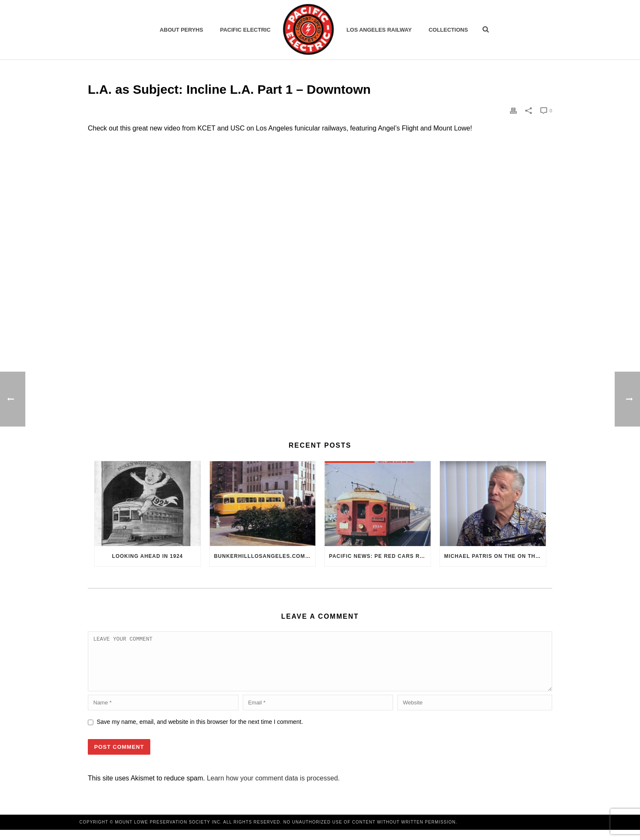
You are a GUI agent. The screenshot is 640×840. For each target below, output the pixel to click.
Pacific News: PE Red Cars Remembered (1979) (380, 556)
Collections (448, 30)
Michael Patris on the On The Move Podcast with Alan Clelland (495, 556)
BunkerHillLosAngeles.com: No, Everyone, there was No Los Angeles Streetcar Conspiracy (265, 556)
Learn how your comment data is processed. (273, 788)
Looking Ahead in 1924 (147, 556)
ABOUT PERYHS (181, 30)
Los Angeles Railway (379, 30)
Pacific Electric (245, 30)
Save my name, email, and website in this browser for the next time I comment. (200, 732)
